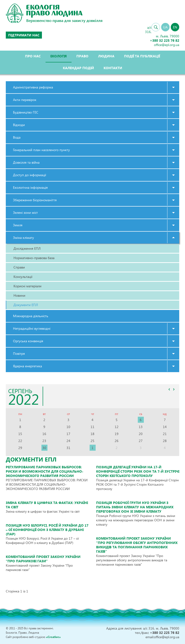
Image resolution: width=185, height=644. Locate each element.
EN (175, 27)
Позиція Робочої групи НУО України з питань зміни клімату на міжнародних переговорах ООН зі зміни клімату (135, 507)
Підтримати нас (24, 35)
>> (174, 389)
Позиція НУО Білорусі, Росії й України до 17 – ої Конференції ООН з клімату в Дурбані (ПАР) (47, 530)
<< (169, 389)
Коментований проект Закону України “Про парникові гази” (43, 559)
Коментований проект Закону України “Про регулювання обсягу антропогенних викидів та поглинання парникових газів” (137, 545)
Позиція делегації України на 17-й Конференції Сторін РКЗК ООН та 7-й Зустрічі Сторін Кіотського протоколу (138, 471)
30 (44, 448)
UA (165, 27)
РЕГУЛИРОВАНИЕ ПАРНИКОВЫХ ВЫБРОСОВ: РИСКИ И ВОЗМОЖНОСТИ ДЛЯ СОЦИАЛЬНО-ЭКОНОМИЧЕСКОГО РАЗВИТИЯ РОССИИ (45, 471)
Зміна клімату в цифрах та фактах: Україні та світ (47, 505)
